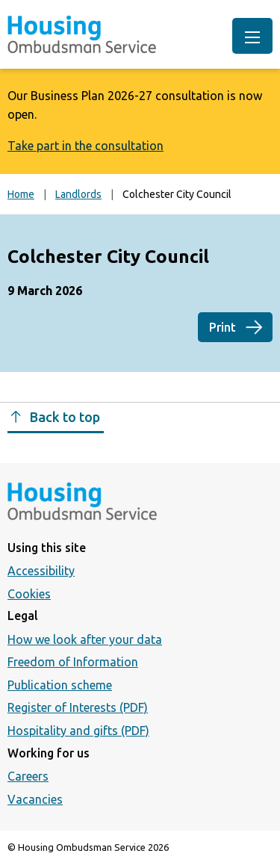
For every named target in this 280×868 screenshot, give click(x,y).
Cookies (29, 594)
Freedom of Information (73, 662)
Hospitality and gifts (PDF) (78, 731)
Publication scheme (60, 685)
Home (21, 194)
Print (223, 327)
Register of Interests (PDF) (78, 707)
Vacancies (35, 799)
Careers (28, 776)
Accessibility (41, 571)
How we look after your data (85, 639)
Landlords (78, 194)
